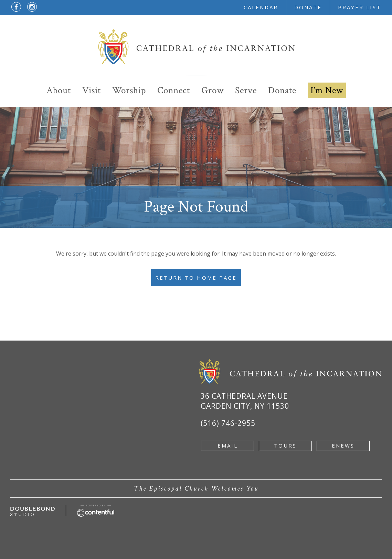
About (59, 90)
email (228, 445)
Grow (213, 90)
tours (285, 445)
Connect (174, 90)
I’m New (327, 90)
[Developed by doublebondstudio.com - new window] (33, 510)
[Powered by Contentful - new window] (96, 508)
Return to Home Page (196, 278)
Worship (129, 90)
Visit (92, 90)
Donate (282, 90)
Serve (246, 90)
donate (308, 7)
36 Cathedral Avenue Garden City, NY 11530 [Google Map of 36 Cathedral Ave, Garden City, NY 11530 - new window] (245, 401)
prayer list (359, 7)
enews (343, 445)
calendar (261, 7)
